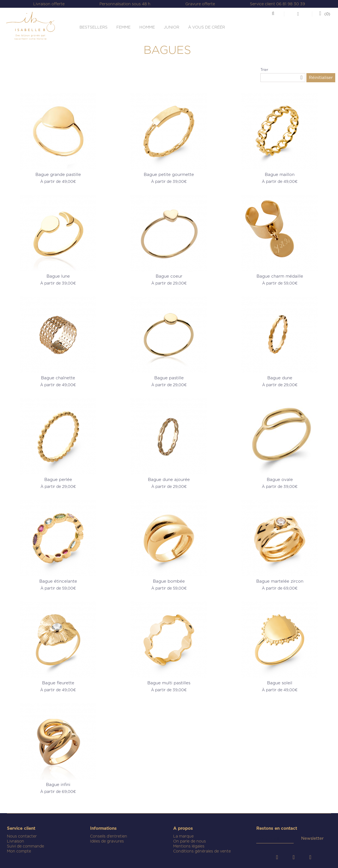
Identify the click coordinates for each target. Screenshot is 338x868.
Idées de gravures (107, 841)
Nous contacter (22, 836)
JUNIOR (171, 27)
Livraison (16, 841)
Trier (264, 70)
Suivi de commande (25, 846)
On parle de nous (190, 841)
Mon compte (19, 851)
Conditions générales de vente (202, 851)
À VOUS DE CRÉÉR (207, 27)
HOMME (147, 27)
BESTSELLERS (94, 27)
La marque (183, 836)
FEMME (123, 27)
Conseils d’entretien (109, 836)
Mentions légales (189, 846)
